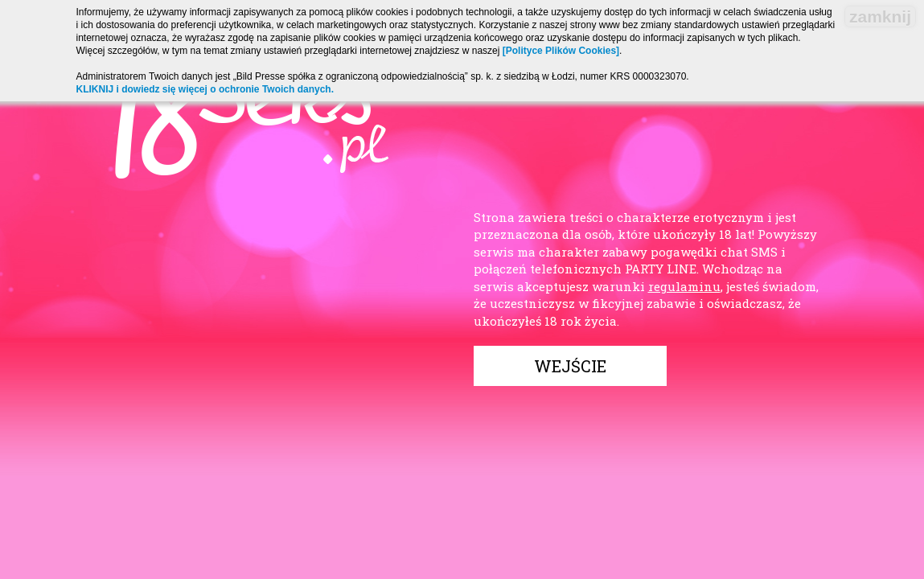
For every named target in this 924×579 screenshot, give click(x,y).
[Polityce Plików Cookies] (561, 51)
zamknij (880, 16)
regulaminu (684, 286)
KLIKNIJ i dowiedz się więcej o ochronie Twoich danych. (205, 89)
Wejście (570, 366)
